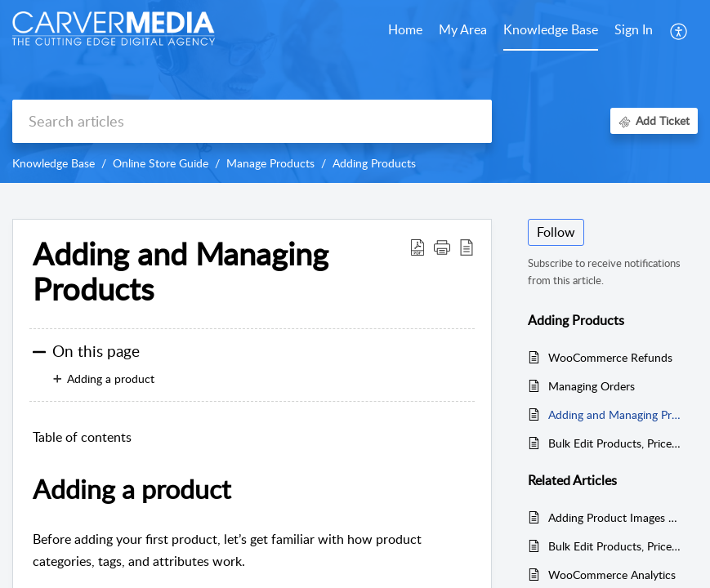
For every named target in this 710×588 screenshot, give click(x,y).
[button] (679, 31)
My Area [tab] (463, 29)
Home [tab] (405, 29)
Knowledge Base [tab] (551, 29)
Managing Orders (592, 386)
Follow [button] (556, 232)
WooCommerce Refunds (610, 357)
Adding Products (374, 163)
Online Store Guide (161, 163)
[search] (252, 121)
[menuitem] (634, 31)
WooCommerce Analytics (612, 575)
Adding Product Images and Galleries (615, 517)
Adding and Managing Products (615, 414)
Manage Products (270, 163)
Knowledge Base (54, 163)
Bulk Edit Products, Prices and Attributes (615, 443)
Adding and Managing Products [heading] (181, 272)
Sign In (634, 29)
